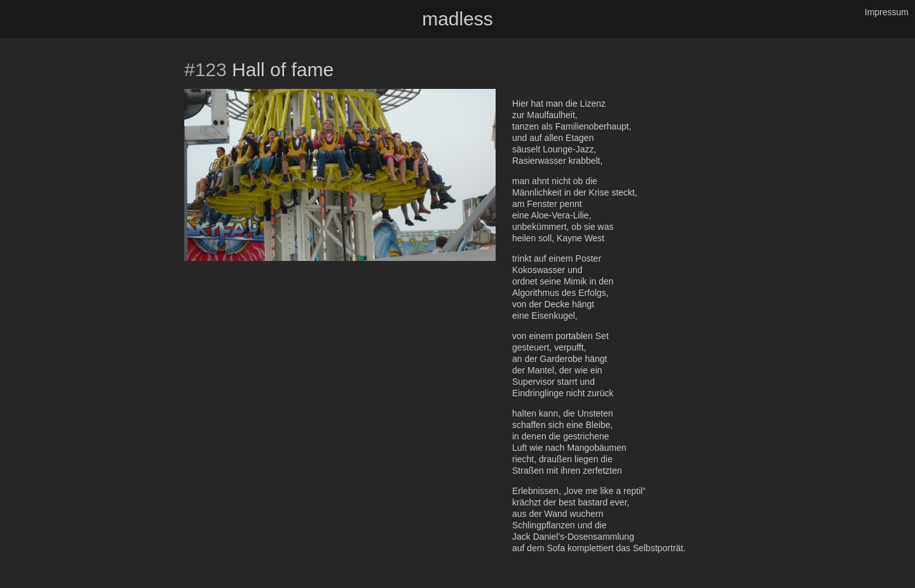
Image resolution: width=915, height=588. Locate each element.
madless (457, 19)
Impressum (887, 12)
